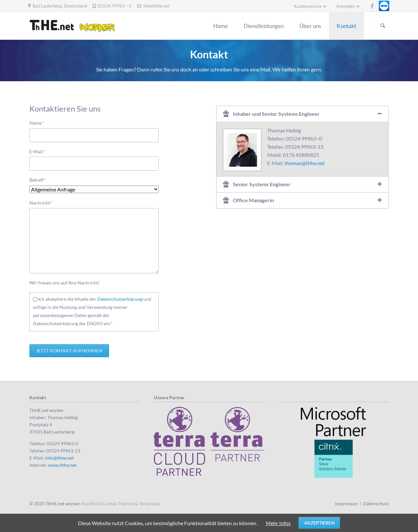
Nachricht (41, 202)
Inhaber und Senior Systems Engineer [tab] (276, 114)
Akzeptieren (319, 523)
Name (40, 122)
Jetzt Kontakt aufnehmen (69, 350)
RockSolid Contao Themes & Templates (120, 503)
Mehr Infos (278, 523)
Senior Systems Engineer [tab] (262, 184)
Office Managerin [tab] (253, 200)
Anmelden (346, 6)
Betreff (40, 180)
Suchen (383, 26)
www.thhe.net (62, 465)
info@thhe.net (59, 458)
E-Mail (40, 151)
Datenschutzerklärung (120, 299)
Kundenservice (308, 6)
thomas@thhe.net (305, 163)
